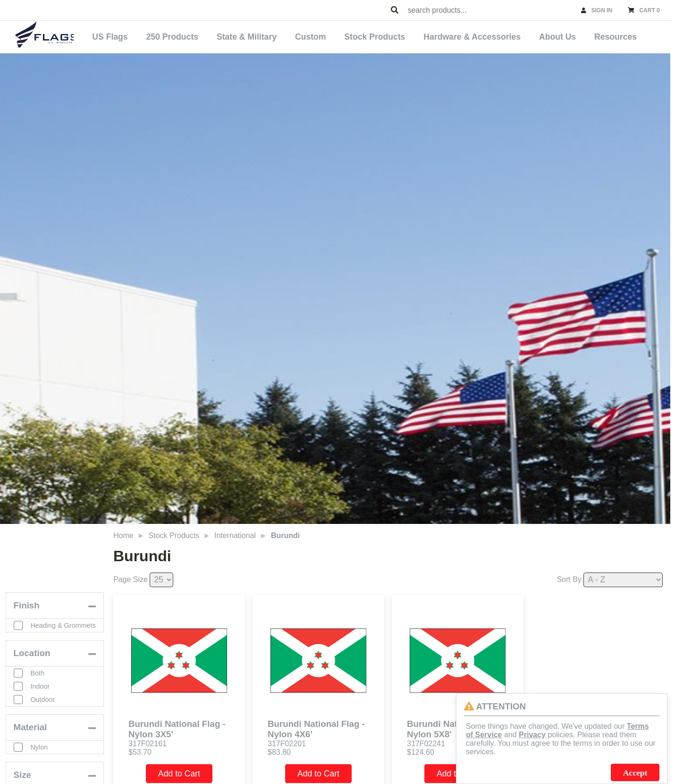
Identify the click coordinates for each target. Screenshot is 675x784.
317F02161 (148, 742)
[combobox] (490, 10)
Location (32, 660)
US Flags (148, 36)
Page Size (131, 577)
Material (30, 734)
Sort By (569, 577)
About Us (567, 36)
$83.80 (279, 750)
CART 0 (649, 10)
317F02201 (287, 742)
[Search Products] (395, 10)
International (235, 533)
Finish (27, 606)
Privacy (532, 735)
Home (123, 533)
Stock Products (394, 36)
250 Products (206, 36)
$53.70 (140, 750)
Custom (334, 36)
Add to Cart (179, 772)
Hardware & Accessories (487, 36)
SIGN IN (602, 10)
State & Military (275, 36)
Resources (620, 36)
